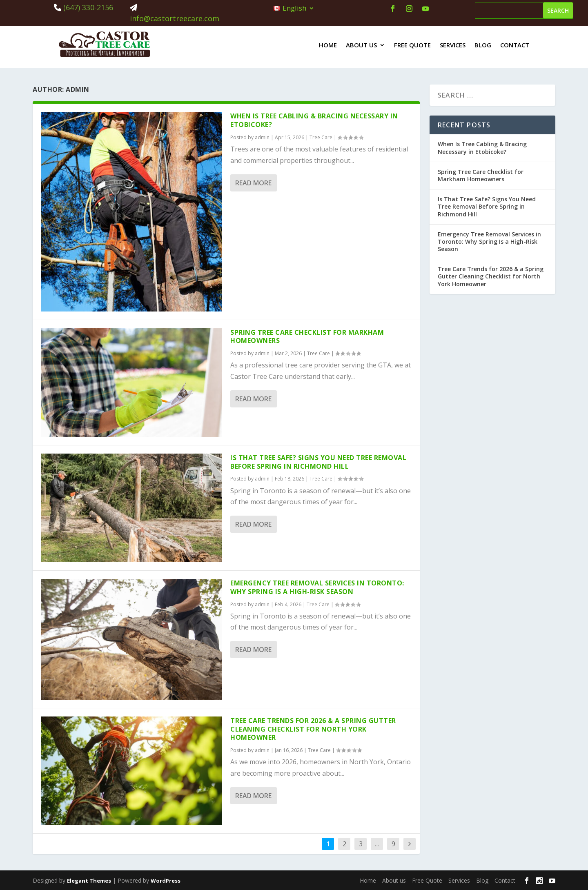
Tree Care (321, 137)
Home (328, 45)
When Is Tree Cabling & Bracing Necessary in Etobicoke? (314, 120)
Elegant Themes (89, 881)
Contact (515, 45)
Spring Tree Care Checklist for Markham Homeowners (307, 337)
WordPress (166, 881)
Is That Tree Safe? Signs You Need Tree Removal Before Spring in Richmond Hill (318, 462)
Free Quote (412, 45)
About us (361, 45)
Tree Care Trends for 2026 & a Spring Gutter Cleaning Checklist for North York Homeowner (313, 729)
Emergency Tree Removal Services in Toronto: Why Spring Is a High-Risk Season (317, 587)
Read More (253, 183)
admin (262, 137)
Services (453, 45)
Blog (483, 45)
